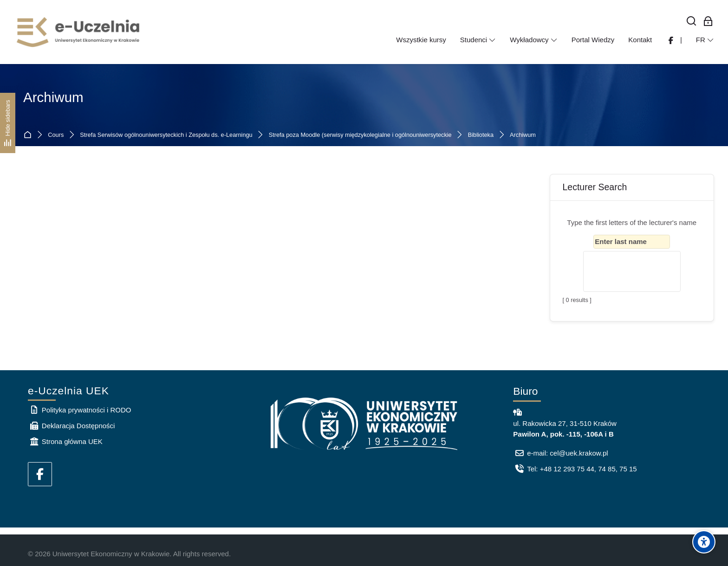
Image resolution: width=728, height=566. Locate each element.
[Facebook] (40, 474)
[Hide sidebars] (8, 123)
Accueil (29, 135)
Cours (56, 135)
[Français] (705, 40)
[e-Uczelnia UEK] (79, 32)
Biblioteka (481, 135)
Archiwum (523, 135)
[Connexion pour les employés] (708, 22)
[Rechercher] (692, 22)
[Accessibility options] (704, 542)
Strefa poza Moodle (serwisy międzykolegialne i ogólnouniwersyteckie (360, 135)
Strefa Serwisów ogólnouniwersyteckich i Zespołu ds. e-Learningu (166, 135)
